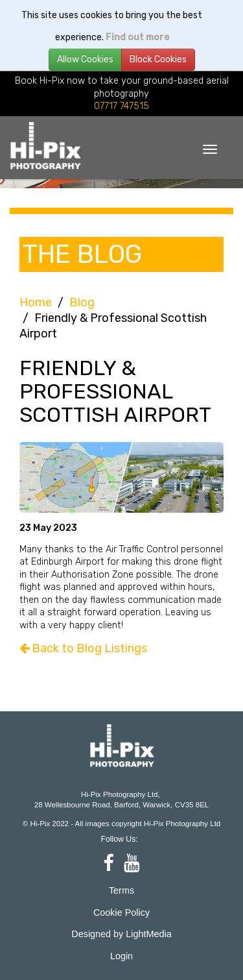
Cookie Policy (121, 913)
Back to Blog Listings (83, 648)
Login (121, 956)
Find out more (137, 37)
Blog (82, 302)
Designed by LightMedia (121, 934)
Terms (121, 890)
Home (36, 302)
